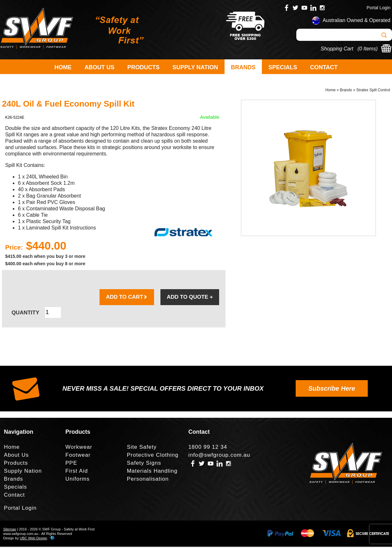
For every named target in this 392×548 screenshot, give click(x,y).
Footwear (78, 456)
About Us (100, 67)
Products (143, 67)
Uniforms (78, 480)
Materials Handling (152, 472)
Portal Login (378, 8)
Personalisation (148, 480)
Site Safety (142, 448)
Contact (324, 67)
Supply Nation (195, 67)
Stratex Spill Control (373, 91)
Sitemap (10, 530)
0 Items (367, 49)
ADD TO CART (127, 298)
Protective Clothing (153, 456)
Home (63, 67)
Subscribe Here (332, 390)
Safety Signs (144, 464)
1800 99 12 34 (208, 448)
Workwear (79, 448)
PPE (71, 464)
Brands (243, 67)
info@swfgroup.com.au (219, 456)
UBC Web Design (33, 539)
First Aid (77, 472)
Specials (283, 67)
